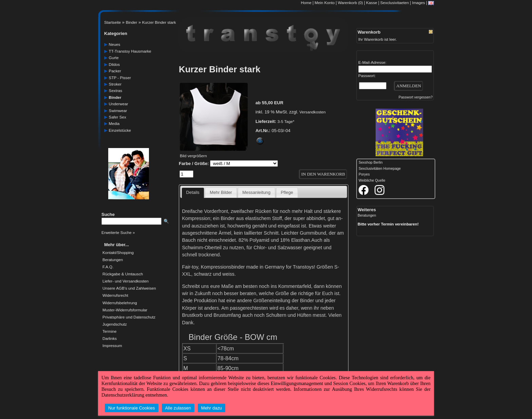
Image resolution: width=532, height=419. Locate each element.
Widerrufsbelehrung (120, 303)
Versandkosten (313, 112)
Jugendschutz (115, 324)
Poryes (364, 174)
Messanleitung (256, 192)
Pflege (287, 192)
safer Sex (118, 117)
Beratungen (113, 260)
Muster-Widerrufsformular (125, 310)
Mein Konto (325, 3)
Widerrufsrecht (115, 295)
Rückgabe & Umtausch (123, 274)
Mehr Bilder (221, 192)
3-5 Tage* (286, 121)
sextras (116, 90)
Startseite (112, 22)
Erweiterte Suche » (118, 232)
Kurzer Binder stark (159, 22)
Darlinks (110, 339)
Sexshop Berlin (371, 162)
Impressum (112, 346)
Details (193, 192)
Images (418, 3)
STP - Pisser (120, 78)
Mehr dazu (212, 408)
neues (115, 44)
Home (306, 3)
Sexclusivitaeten (395, 3)
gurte (114, 58)
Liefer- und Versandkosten (126, 281)
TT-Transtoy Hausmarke (130, 51)
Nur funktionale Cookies (132, 408)
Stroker (115, 84)
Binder (132, 22)
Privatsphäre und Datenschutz (129, 317)
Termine (109, 331)
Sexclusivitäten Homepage (380, 169)
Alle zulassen (178, 408)
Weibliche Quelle (372, 180)
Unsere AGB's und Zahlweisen (129, 288)
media (114, 123)
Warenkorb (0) (351, 3)
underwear (119, 104)
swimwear (118, 111)
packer (115, 71)
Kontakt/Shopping (118, 253)
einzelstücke (120, 130)
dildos (114, 64)
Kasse (372, 3)
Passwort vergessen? (416, 97)
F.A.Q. (108, 267)
